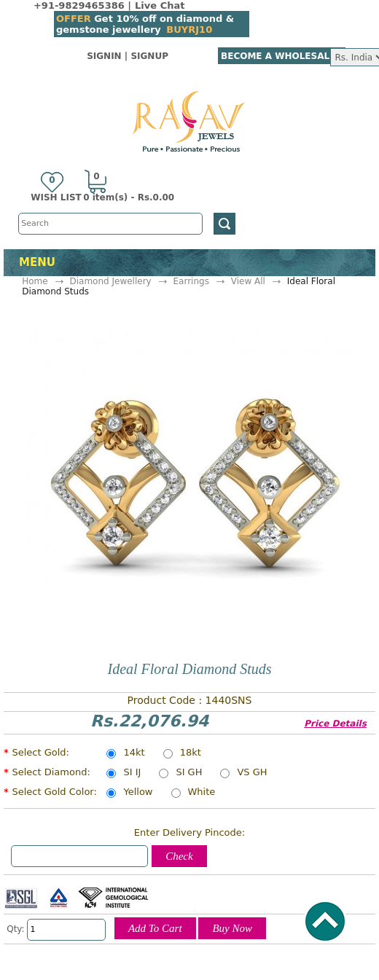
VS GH (252, 773)
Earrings (191, 281)
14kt (134, 753)
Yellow (138, 793)
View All (248, 281)
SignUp (149, 56)
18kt (191, 753)
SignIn (104, 56)
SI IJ (132, 773)
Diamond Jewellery (110, 281)
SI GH (189, 773)
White (202, 793)
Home (35, 281)
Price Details (335, 724)
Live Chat (160, 5)
